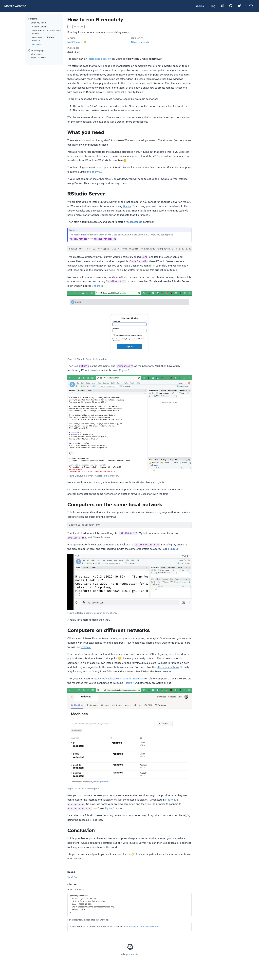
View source (35, 54)
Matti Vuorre (74, 42)
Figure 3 (173, 549)
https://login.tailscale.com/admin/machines (119, 679)
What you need (38, 23)
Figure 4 (129, 683)
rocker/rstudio (134, 222)
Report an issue (37, 58)
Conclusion (37, 44)
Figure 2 (125, 370)
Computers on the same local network (46, 32)
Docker (127, 206)
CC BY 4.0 (72, 877)
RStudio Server (38, 27)
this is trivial (94, 172)
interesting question (99, 59)
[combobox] (251, 6)
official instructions (168, 667)
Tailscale (86, 647)
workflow (78, 27)
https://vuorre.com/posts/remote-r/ (142, 927)
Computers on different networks (43, 39)
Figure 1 (97, 286)
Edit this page (36, 51)
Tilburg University (140, 42)
